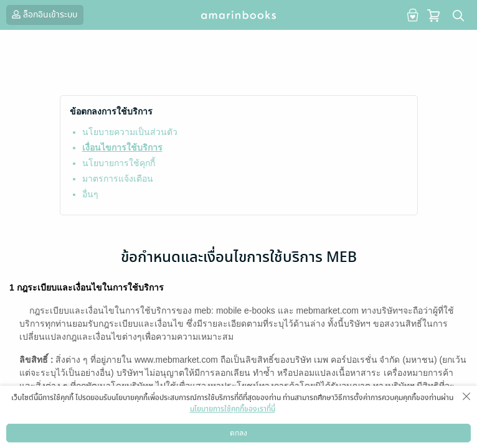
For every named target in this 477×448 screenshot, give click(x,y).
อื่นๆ (90, 194)
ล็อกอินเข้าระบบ (43, 14)
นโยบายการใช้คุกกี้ (119, 163)
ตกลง (238, 433)
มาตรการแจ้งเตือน (118, 179)
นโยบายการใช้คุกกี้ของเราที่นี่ (233, 409)
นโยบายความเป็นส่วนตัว (130, 132)
